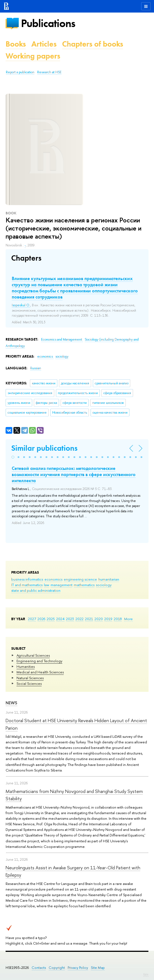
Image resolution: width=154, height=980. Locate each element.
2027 (32, 619)
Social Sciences (29, 683)
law (47, 585)
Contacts (39, 968)
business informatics (27, 579)
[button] (13, 457)
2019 (108, 619)
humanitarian (109, 579)
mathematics (84, 585)
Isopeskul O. (21, 305)
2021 (89, 619)
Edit (146, 974)
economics (53, 579)
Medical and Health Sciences (40, 672)
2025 (51, 619)
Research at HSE (49, 72)
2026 (41, 619)
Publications (48, 23)
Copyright (57, 968)
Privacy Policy (78, 968)
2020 (99, 619)
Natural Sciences (30, 678)
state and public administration (36, 590)
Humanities (26, 666)
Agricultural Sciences (33, 655)
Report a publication (20, 72)
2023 (70, 619)
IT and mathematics (27, 585)
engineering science (80, 579)
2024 (60, 619)
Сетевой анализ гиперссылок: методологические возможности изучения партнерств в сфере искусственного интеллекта (74, 474)
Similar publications (44, 448)
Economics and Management (62, 339)
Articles (44, 44)
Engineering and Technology (39, 661)
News (11, 703)
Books (16, 44)
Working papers (33, 56)
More (128, 619)
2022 (80, 619)
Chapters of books (93, 44)
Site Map (98, 968)
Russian (36, 368)
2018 (118, 619)
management (61, 585)
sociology (104, 585)
